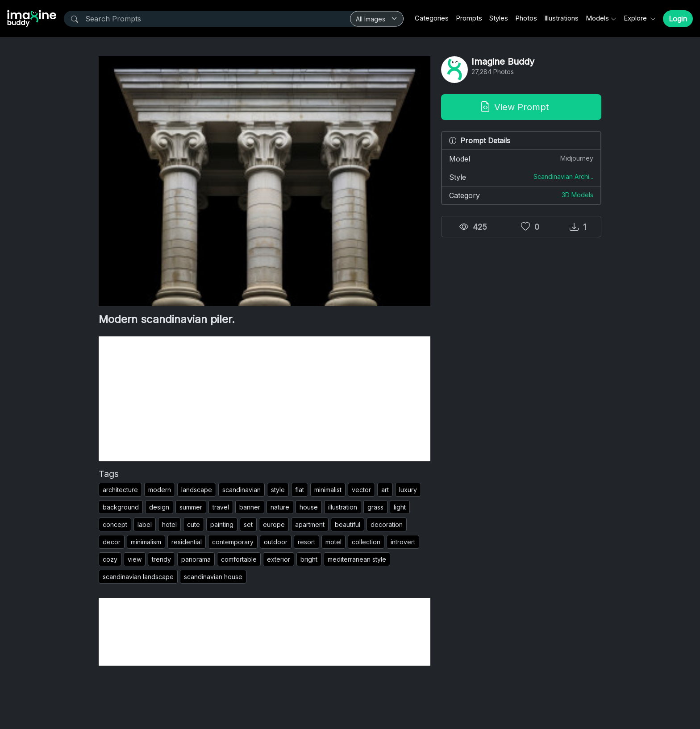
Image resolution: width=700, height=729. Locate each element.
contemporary (233, 542)
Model (521, 158)
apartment (310, 524)
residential (187, 542)
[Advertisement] (265, 399)
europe (274, 524)
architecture (120, 490)
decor (112, 542)
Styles (499, 18)
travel (221, 507)
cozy (110, 559)
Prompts (469, 18)
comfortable (239, 559)
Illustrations (561, 18)
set (248, 524)
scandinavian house (213, 577)
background (121, 507)
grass (375, 507)
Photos (526, 18)
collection (366, 542)
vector (361, 490)
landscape (197, 490)
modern (160, 490)
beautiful (348, 524)
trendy (161, 559)
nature (280, 507)
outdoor (276, 542)
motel (333, 542)
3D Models (577, 195)
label (145, 524)
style (278, 490)
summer (191, 507)
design (159, 507)
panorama (196, 559)
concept (115, 524)
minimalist (328, 490)
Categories (432, 18)
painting (222, 524)
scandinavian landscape (138, 577)
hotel (169, 524)
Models (597, 18)
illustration (343, 507)
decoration (387, 524)
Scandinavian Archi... (563, 176)
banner (250, 507)
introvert (403, 542)
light (400, 507)
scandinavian (242, 490)
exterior (279, 559)
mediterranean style (357, 559)
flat (300, 490)
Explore (636, 18)
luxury (408, 490)
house (309, 507)
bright (309, 559)
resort (306, 542)
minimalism (146, 542)
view (135, 559)
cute (194, 524)
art (385, 490)
